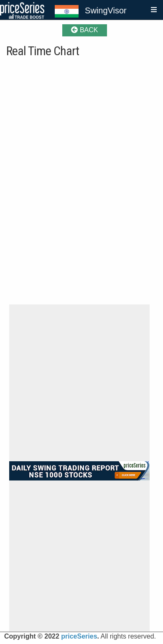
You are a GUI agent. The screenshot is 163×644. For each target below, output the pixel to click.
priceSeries (79, 636)
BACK (84, 30)
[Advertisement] (82, 383)
